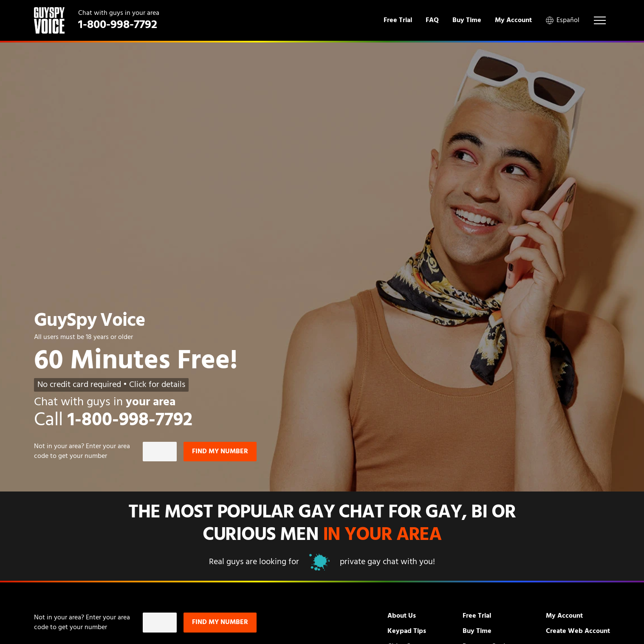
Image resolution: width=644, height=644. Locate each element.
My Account (564, 616)
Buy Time (477, 631)
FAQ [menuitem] (432, 20)
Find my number (220, 452)
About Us (402, 616)
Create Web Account (578, 631)
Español (562, 20)
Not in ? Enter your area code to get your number (82, 451)
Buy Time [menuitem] (467, 20)
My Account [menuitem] (513, 20)
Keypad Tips (407, 631)
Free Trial (477, 616)
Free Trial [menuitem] (398, 20)
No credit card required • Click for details (111, 385)
